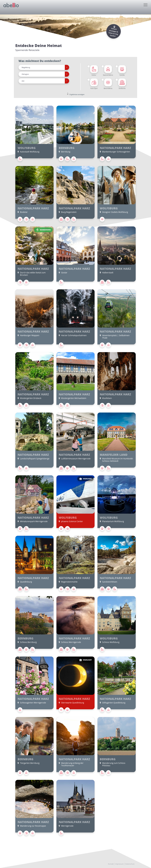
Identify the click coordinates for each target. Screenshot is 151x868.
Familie (122, 71)
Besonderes (108, 84)
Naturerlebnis (108, 71)
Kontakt (111, 864)
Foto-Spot (94, 84)
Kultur (94, 71)
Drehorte (122, 84)
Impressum (120, 864)
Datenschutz (130, 864)
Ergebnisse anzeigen (77, 94)
